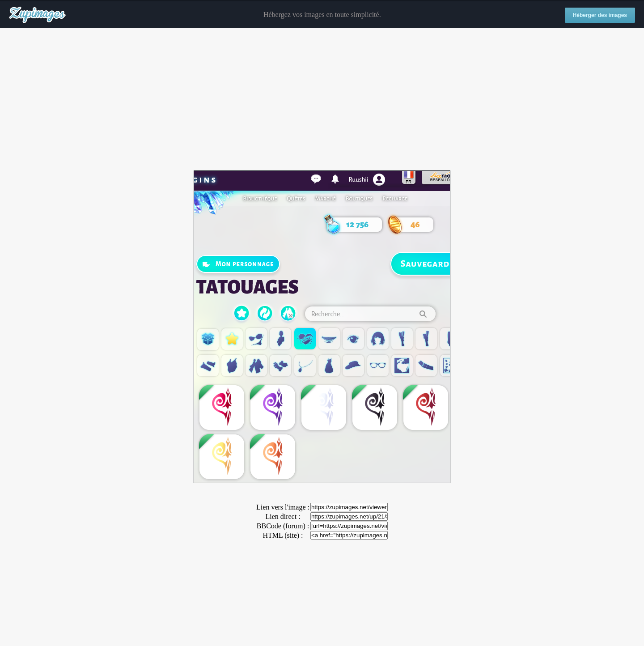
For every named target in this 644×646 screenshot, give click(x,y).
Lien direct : (283, 516)
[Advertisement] (322, 100)
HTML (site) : (283, 535)
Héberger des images (600, 15)
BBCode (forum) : (283, 526)
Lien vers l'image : (283, 507)
